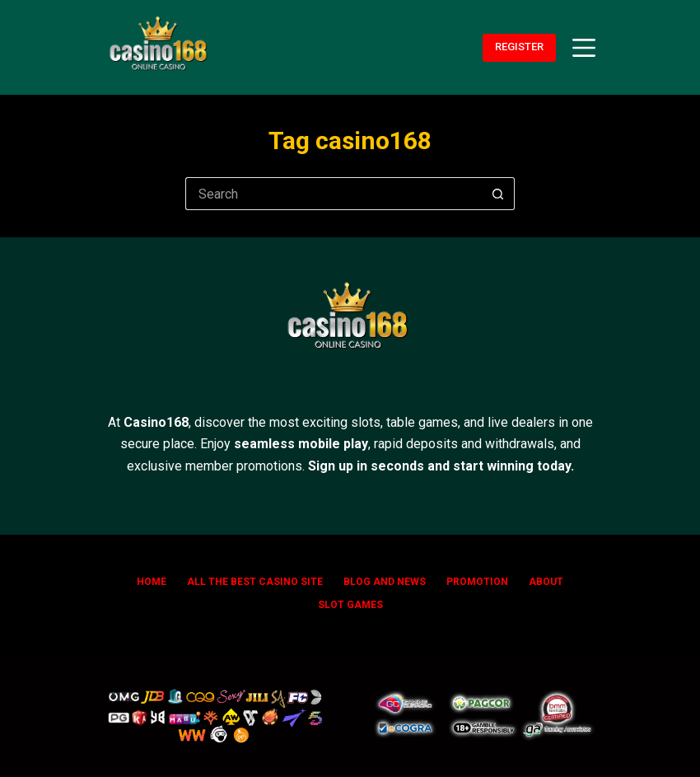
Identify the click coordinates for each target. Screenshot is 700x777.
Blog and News (385, 582)
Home (152, 582)
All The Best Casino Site (255, 582)
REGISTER (519, 47)
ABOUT (546, 582)
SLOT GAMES (350, 605)
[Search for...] (334, 194)
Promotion (477, 582)
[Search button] (498, 194)
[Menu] (584, 48)
